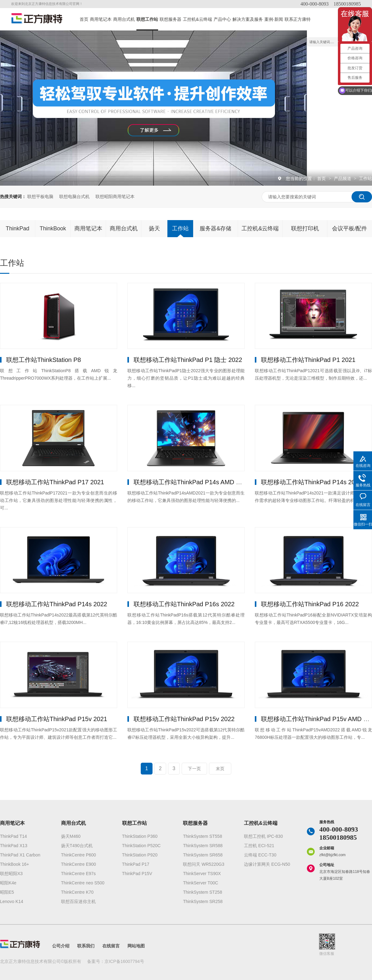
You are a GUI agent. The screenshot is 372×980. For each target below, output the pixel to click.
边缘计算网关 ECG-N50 (267, 864)
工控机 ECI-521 (259, 846)
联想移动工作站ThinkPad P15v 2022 (184, 719)
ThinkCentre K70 (77, 892)
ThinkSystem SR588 (203, 846)
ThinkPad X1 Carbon (20, 855)
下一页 (194, 769)
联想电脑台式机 (74, 196)
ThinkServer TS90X (202, 874)
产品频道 (343, 178)
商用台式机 (124, 19)
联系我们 (86, 946)
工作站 (365, 178)
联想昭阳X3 (11, 874)
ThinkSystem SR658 (203, 855)
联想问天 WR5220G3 (204, 864)
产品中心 (222, 19)
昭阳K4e (8, 883)
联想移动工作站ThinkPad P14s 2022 (57, 604)
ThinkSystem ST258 (202, 892)
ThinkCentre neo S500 (83, 883)
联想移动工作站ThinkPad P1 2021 (308, 360)
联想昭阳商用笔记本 (115, 196)
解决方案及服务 (248, 19)
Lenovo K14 (12, 901)
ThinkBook (53, 228)
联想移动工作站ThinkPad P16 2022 (310, 604)
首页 (84, 19)
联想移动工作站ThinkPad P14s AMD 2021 (192, 482)
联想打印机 (305, 228)
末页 (220, 769)
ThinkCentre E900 (79, 864)
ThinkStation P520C (142, 846)
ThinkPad (17, 228)
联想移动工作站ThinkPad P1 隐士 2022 (188, 360)
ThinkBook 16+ (15, 864)
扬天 (154, 228)
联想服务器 (170, 19)
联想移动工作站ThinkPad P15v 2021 (57, 719)
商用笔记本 (101, 19)
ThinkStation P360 (140, 836)
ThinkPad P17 (136, 864)
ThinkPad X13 (14, 846)
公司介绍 (61, 946)
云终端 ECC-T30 (260, 855)
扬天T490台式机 (77, 846)
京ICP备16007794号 (124, 961)
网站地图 (136, 946)
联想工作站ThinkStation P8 (44, 360)
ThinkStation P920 (140, 855)
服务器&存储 (215, 228)
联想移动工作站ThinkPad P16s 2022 (184, 604)
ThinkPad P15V (137, 874)
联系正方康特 (298, 19)
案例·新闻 (274, 19)
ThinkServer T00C (200, 883)
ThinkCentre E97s (78, 874)
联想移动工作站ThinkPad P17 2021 (55, 482)
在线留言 (111, 946)
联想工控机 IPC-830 (263, 836)
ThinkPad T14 (13, 836)
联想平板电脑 (40, 196)
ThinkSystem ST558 (202, 836)
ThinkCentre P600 (79, 855)
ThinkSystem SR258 (203, 901)
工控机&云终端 (197, 19)
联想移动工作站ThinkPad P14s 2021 (312, 482)
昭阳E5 (7, 892)
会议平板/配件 (350, 228)
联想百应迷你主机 (78, 901)
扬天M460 (71, 836)
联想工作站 (147, 19)
